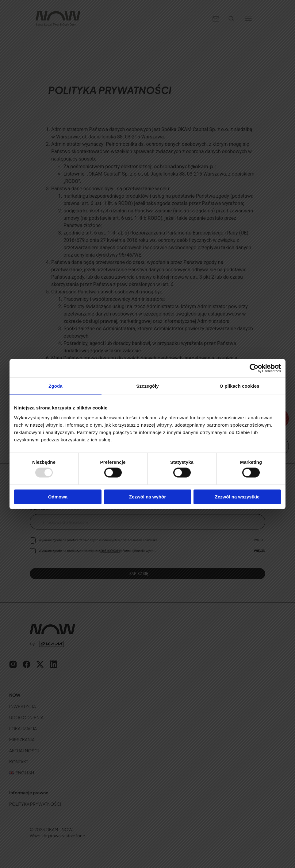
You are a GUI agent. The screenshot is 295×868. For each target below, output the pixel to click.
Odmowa (58, 496)
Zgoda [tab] (56, 386)
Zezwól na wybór (147, 496)
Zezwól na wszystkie (237, 496)
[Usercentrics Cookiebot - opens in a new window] (254, 368)
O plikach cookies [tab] (239, 386)
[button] (249, 19)
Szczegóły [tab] (147, 386)
